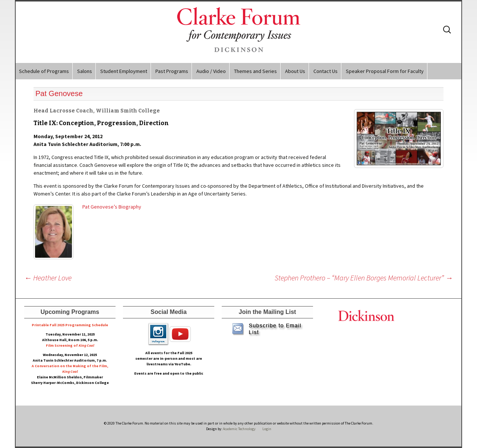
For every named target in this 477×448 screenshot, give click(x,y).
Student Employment (124, 71)
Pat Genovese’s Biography (112, 207)
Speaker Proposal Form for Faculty (385, 71)
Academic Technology (239, 429)
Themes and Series (255, 71)
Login (267, 429)
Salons (85, 71)
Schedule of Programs (44, 71)
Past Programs (172, 71)
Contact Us (326, 71)
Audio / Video (211, 71)
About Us (295, 71)
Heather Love (48, 278)
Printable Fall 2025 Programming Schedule (70, 325)
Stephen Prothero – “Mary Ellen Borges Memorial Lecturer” (364, 278)
